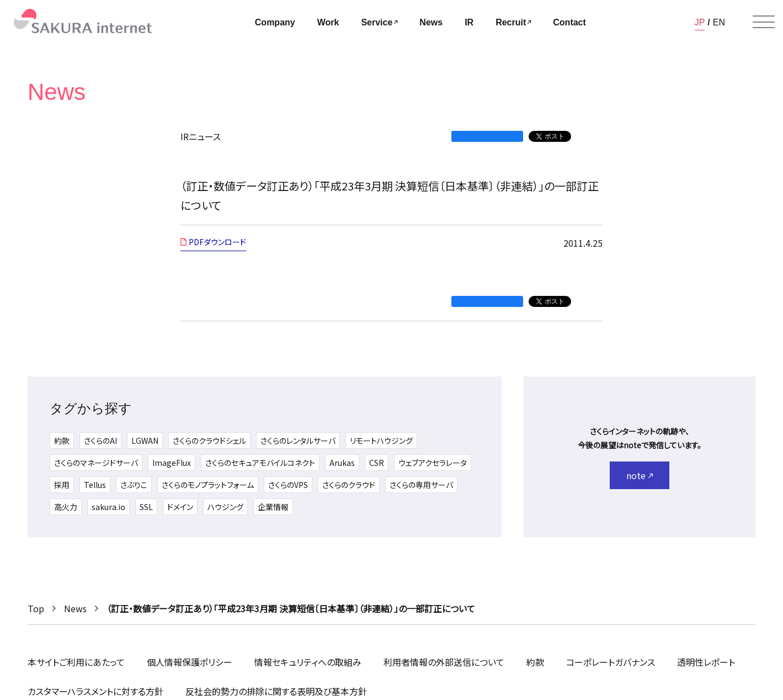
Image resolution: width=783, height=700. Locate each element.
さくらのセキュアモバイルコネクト (260, 463)
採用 (62, 485)
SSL (146, 507)
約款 (62, 441)
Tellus (95, 485)
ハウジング (225, 507)
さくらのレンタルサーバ (298, 441)
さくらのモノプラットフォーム (208, 485)
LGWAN (145, 441)
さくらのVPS (288, 485)
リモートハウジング (381, 441)
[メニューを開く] (764, 22)
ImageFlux (172, 463)
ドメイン (180, 507)
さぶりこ (134, 485)
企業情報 (273, 507)
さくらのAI (100, 441)
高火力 (66, 507)
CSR (377, 463)
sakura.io (108, 507)
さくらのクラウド (349, 485)
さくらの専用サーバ (421, 485)
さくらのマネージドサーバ (96, 463)
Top (36, 608)
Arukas (342, 463)
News (75, 608)
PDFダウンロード (217, 242)
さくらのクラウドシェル (209, 441)
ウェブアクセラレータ (433, 463)
